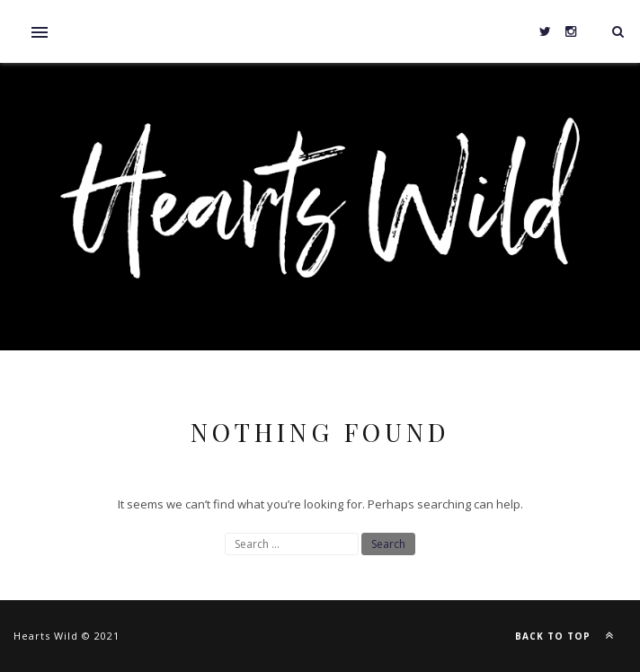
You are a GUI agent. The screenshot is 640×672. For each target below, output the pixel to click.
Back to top (569, 635)
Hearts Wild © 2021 (67, 636)
